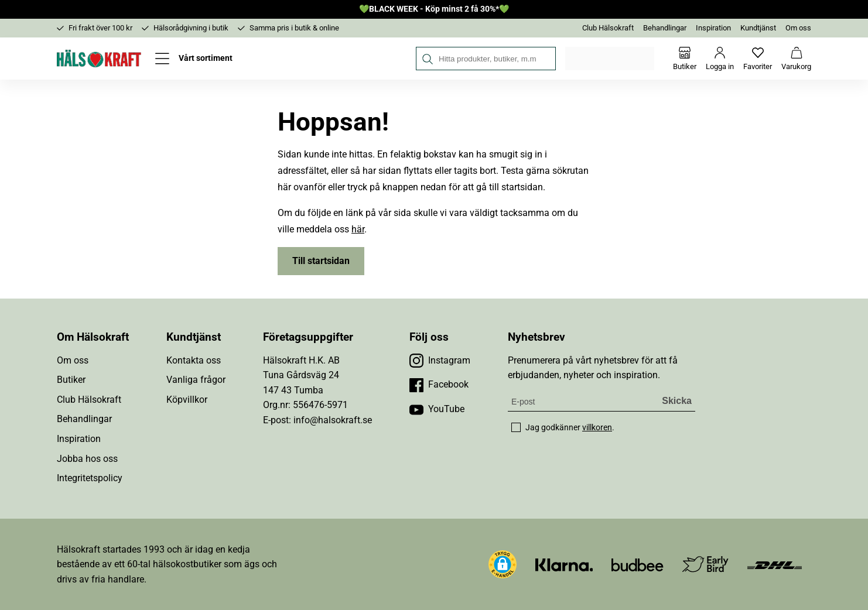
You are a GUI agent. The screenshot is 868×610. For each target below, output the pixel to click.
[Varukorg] (796, 59)
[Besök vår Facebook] (439, 385)
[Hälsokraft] (99, 59)
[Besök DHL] (775, 564)
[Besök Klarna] (564, 564)
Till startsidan (321, 261)
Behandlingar (665, 28)
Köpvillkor (187, 400)
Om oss (798, 28)
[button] (503, 564)
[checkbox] (516, 427)
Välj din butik (611, 59)
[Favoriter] (758, 59)
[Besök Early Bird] (705, 563)
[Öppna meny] (194, 59)
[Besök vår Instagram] (440, 361)
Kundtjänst (758, 28)
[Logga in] (720, 59)
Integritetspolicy (90, 478)
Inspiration (713, 28)
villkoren (597, 427)
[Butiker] (685, 59)
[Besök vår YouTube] (437, 409)
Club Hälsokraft (608, 28)
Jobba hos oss (87, 459)
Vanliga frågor (196, 380)
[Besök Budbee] (637, 564)
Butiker (71, 380)
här (358, 229)
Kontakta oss (194, 360)
